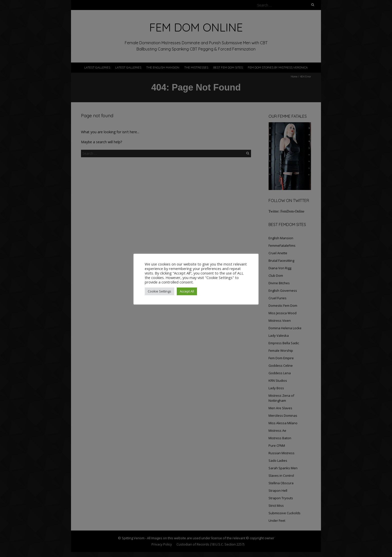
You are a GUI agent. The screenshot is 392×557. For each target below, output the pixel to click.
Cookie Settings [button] (159, 291)
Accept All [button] (187, 291)
